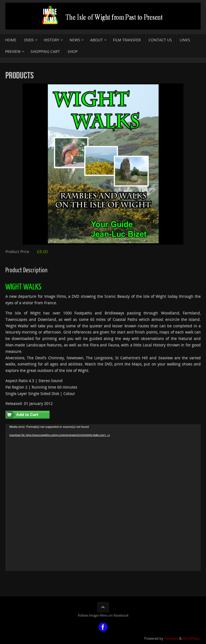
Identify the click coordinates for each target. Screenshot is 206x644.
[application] (103, 498)
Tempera (171, 638)
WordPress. (192, 638)
